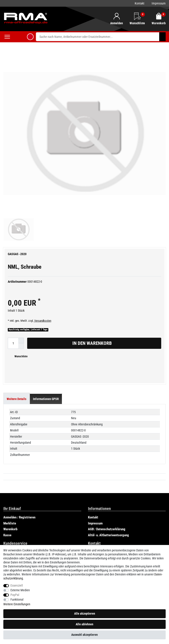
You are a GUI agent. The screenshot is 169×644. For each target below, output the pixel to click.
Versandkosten (42, 251)
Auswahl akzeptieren (84, 635)
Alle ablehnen (84, 624)
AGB (91, 460)
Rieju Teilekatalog (98, 530)
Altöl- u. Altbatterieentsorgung (108, 466)
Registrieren (27, 448)
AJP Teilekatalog (15, 524)
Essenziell (17, 585)
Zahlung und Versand (17, 483)
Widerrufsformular (15, 501)
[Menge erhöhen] (21, 271)
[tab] (16, 330)
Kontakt (139, 3)
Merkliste (10, 454)
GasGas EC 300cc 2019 (19, 542)
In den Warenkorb (115, 274)
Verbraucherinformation (19, 489)
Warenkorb (10, 460)
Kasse (7, 466)
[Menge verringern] (21, 277)
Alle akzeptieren (85, 614)
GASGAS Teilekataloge (18, 530)
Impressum (159, 3)
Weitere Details (16, 330)
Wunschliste (19, 287)
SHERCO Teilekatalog (100, 536)
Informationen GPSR (46, 330)
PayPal (15, 595)
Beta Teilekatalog (98, 542)
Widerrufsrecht (13, 495)
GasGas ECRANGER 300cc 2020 (107, 524)
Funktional (17, 599)
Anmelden (10, 448)
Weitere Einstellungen (17, 604)
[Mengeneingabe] (13, 274)
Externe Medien (20, 590)
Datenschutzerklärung (111, 460)
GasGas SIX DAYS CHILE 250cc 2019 (28, 536)
